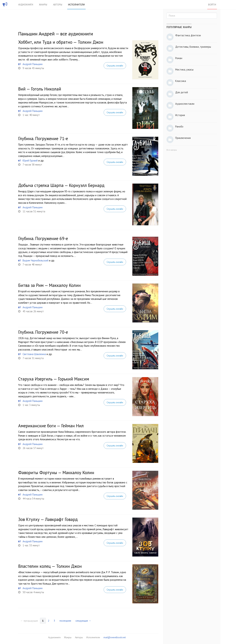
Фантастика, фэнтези (188, 35)
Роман (179, 58)
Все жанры (172, 150)
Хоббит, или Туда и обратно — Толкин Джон (61, 42)
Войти (212, 5)
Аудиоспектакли (185, 104)
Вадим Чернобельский (35, 260)
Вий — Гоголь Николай (40, 89)
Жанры (43, 5)
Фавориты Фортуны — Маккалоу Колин (56, 473)
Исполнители (76, 5)
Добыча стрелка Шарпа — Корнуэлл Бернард (61, 185)
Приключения (183, 138)
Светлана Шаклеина (34, 354)
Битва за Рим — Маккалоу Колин (49, 285)
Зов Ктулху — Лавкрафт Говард (48, 519)
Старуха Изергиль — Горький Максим (54, 379)
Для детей (182, 92)
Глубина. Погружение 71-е (43, 139)
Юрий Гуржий (30, 161)
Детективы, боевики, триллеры (193, 47)
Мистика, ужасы (184, 70)
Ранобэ (179, 127)
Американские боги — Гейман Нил (51, 426)
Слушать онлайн (115, 66)
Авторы (58, 5)
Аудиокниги (26, 5)
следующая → (83, 621)
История (180, 115)
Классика (181, 81)
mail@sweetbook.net (115, 637)
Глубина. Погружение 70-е (43, 332)
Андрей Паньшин (33, 64)
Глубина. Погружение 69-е (43, 238)
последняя (65, 621)
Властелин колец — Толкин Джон (50, 566)
